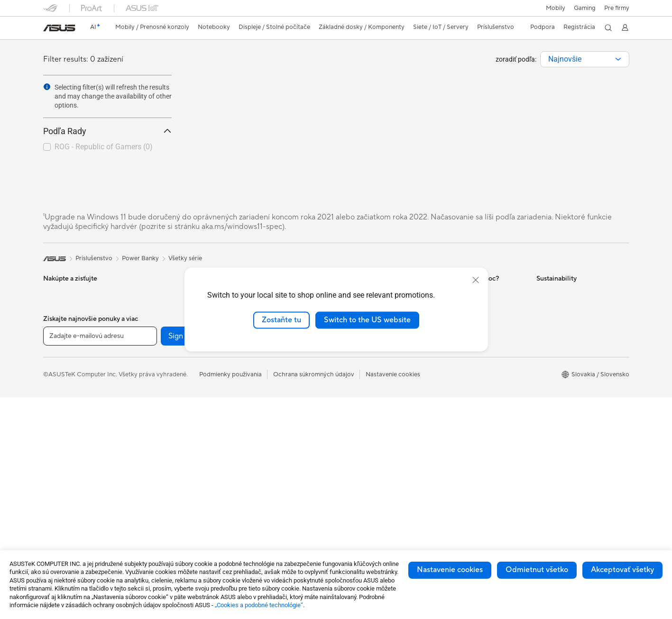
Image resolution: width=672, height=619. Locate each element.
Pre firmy (617, 8)
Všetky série (185, 258)
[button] (585, 8)
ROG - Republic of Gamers (104, 147)
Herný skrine (158, 407)
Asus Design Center (367, 378)
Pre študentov (63, 393)
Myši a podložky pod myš (275, 415)
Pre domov (59, 351)
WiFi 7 (150, 507)
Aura (346, 464)
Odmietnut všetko (537, 570)
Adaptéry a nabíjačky (269, 486)
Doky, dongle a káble (268, 500)
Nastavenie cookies (450, 570)
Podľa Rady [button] (107, 131)
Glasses (152, 350)
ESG (543, 293)
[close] (476, 280)
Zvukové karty (161, 450)
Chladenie (155, 421)
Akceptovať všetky (622, 570)
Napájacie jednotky (168, 436)
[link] (59, 28)
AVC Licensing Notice (369, 421)
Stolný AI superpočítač (271, 357)
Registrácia (579, 27)
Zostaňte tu (281, 320)
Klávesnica (254, 401)
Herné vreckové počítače (78, 322)
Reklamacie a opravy (467, 364)
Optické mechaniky (168, 464)
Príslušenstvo (62, 422)
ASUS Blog (355, 435)
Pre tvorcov (60, 379)
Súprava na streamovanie (274, 443)
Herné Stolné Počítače (74, 508)
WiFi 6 (150, 521)
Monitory (56, 451)
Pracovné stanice (165, 321)
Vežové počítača (66, 493)
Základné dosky (163, 379)
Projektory (58, 465)
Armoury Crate (360, 449)
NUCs (149, 293)
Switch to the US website (367, 320)
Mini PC (152, 307)
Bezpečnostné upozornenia (476, 378)
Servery (250, 372)
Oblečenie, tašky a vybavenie (280, 457)
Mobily (556, 8)
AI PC (347, 364)
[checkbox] (104, 147)
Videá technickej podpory (474, 392)
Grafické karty (161, 393)
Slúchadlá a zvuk (262, 429)
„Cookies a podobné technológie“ (259, 605)
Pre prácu (57, 365)
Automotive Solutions (369, 407)
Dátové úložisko (163, 478)
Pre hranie (57, 408)
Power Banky (258, 514)
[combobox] (585, 59)
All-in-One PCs (64, 479)
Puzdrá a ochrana (263, 472)
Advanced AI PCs (364, 478)
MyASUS (451, 407)
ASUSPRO (354, 392)
